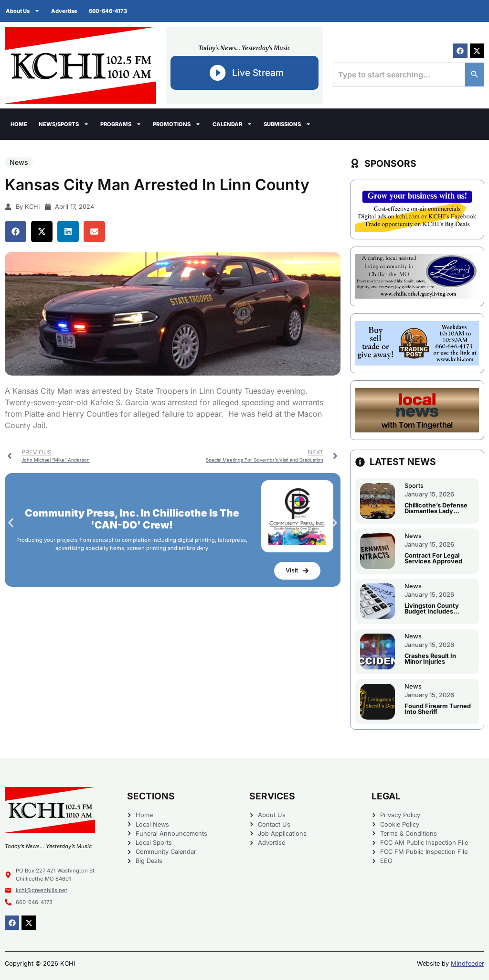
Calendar (232, 124)
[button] (16, 232)
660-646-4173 (108, 11)
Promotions (177, 124)
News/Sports (64, 124)
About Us (23, 11)
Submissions (287, 124)
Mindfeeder (468, 964)
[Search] (475, 75)
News (19, 162)
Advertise (64, 11)
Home (19, 124)
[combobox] (399, 75)
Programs (121, 124)
